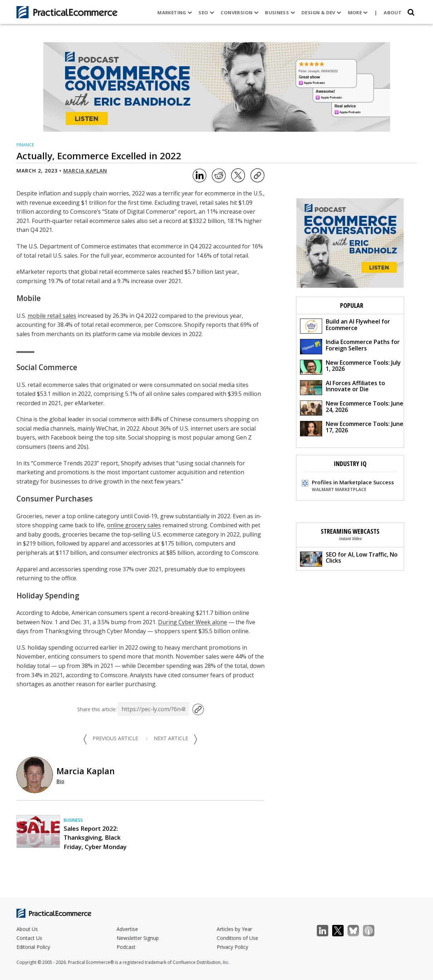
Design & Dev (320, 13)
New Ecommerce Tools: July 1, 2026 (350, 367)
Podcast (126, 947)
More (356, 13)
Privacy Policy (232, 947)
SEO (205, 13)
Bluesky (357, 931)
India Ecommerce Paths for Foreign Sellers (350, 346)
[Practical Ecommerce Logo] (67, 12)
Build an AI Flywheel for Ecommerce (345, 326)
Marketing (174, 13)
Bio (60, 781)
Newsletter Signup (138, 938)
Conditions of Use (237, 938)
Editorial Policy (33, 947)
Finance (25, 145)
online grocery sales (134, 525)
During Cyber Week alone (193, 622)
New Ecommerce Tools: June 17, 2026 (352, 428)
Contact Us (29, 938)
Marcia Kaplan (85, 171)
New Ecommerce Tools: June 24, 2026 (352, 407)
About (392, 13)
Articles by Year (234, 929)
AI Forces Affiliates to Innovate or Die (343, 387)
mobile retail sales (52, 316)
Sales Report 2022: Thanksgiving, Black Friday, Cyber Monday (95, 837)
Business (279, 13)
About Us (27, 929)
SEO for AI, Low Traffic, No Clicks (349, 559)
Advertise (127, 929)
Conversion (238, 13)
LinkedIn (326, 931)
